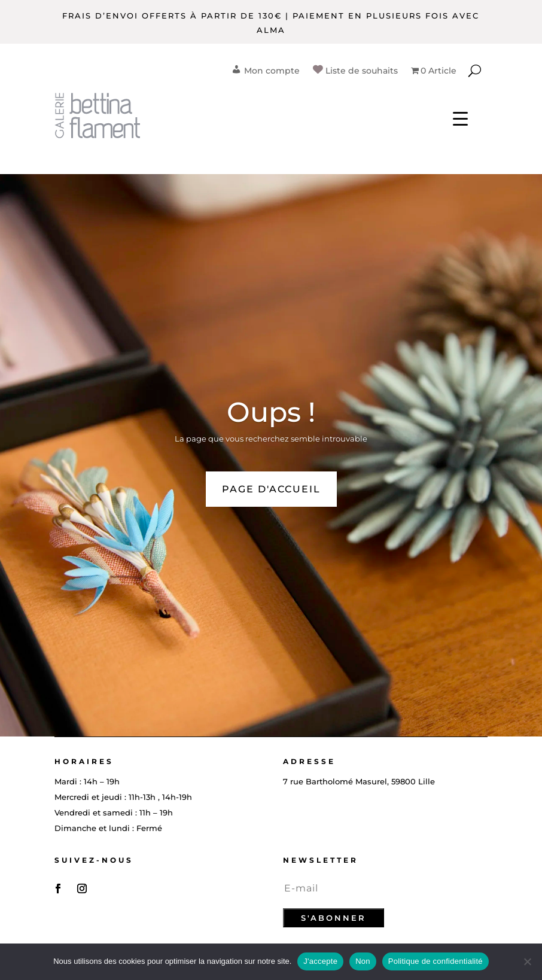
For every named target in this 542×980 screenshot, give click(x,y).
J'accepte (320, 961)
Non (363, 961)
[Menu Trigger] (460, 118)
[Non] (527, 961)
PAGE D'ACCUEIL (271, 489)
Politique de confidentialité (436, 961)
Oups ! (271, 412)
